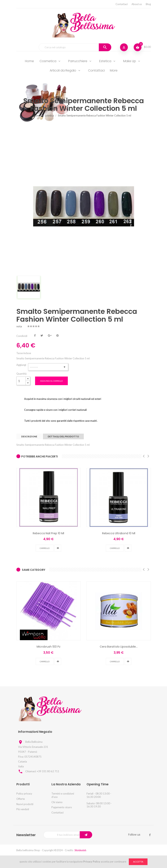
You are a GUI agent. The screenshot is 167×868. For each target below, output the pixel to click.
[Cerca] (75, 47)
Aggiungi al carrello (51, 381)
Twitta (42, 335)
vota (19, 326)
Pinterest (57, 335)
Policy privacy (24, 794)
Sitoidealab (80, 850)
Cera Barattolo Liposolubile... (119, 647)
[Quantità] (21, 381)
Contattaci (122, 4)
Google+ (50, 335)
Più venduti (23, 809)
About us (137, 4)
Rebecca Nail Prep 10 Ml (48, 533)
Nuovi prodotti (25, 804)
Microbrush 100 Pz (49, 647)
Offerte (21, 799)
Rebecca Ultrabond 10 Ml (119, 533)
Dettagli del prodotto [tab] (63, 436)
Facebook (150, 835)
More (114, 70)
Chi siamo (57, 802)
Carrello (45, 548)
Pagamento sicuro (62, 807)
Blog (148, 4)
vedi (58, 548)
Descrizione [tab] (29, 436)
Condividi (35, 335)
